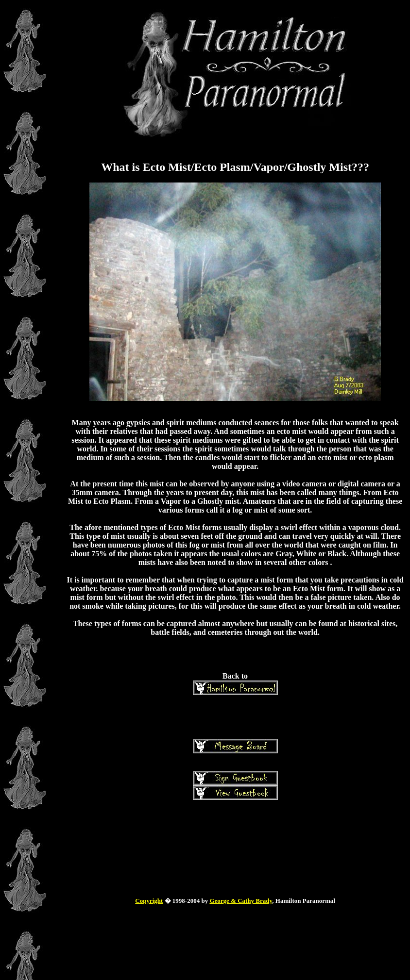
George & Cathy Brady (241, 901)
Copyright (149, 901)
